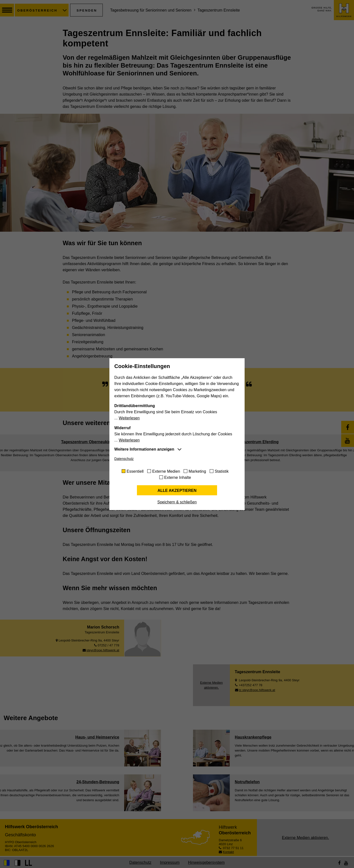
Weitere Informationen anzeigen (144, 449)
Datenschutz (124, 459)
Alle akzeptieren (177, 491)
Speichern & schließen (177, 502)
